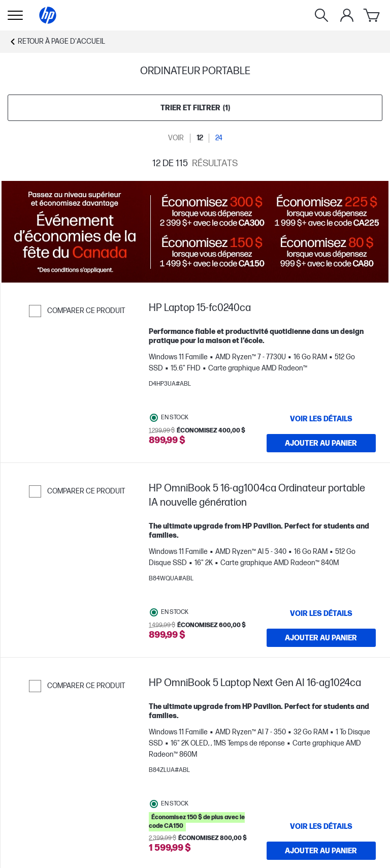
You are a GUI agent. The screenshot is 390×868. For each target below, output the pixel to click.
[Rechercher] (321, 15)
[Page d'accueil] (48, 15)
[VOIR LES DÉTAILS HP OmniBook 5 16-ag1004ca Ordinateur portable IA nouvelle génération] (321, 613)
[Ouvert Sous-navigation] (15, 15)
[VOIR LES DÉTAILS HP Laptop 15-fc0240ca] (321, 419)
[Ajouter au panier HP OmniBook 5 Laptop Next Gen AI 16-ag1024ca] (321, 851)
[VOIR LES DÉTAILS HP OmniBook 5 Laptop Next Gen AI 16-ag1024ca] (321, 826)
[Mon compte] (347, 15)
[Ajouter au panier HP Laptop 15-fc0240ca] (321, 443)
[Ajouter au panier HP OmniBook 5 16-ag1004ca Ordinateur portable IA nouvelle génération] (321, 638)
